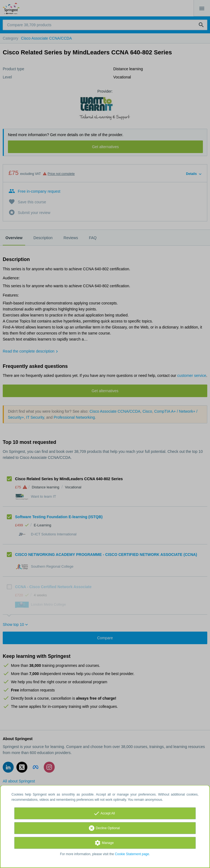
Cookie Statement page (132, 854)
